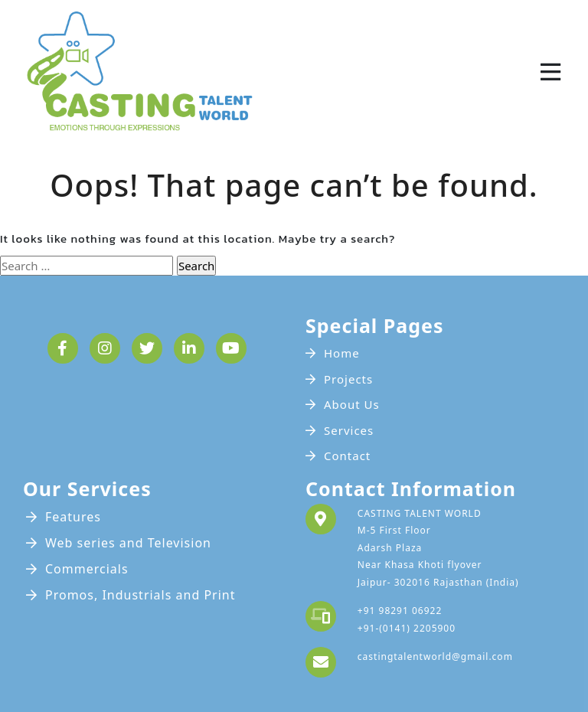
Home (342, 353)
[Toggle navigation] (550, 72)
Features (73, 517)
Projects (348, 379)
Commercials (87, 569)
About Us (352, 404)
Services (349, 430)
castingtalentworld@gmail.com (435, 656)
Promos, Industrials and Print (140, 595)
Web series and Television (128, 543)
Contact (347, 456)
